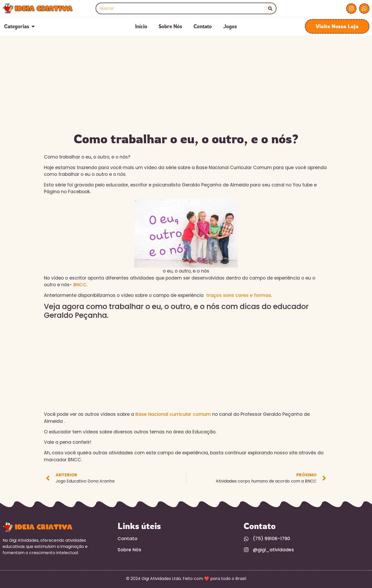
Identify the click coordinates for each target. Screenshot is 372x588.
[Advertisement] (186, 90)
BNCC (80, 285)
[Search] (270, 8)
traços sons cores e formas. (239, 295)
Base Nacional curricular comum (173, 414)
